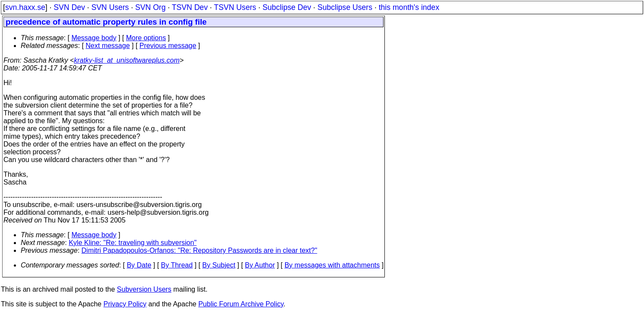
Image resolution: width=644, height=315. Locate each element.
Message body (94, 38)
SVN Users (110, 7)
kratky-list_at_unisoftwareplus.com (127, 60)
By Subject (219, 265)
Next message (108, 46)
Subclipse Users (345, 7)
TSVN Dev (190, 7)
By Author (260, 265)
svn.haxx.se (25, 7)
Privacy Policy (125, 304)
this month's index (409, 7)
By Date (139, 265)
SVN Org (150, 7)
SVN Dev (69, 7)
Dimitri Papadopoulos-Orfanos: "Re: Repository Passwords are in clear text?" (200, 250)
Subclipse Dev (287, 7)
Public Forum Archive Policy (241, 304)
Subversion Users (144, 289)
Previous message (168, 46)
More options (146, 38)
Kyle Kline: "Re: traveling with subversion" (133, 243)
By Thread (177, 265)
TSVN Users (235, 7)
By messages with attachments (332, 265)
